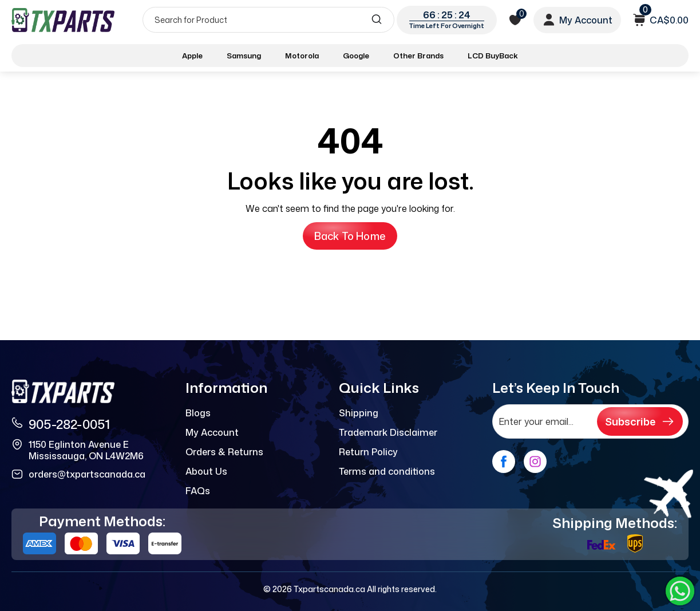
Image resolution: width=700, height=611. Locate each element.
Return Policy (368, 452)
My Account (212, 432)
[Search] (268, 20)
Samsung (244, 56)
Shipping (359, 413)
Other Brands (418, 56)
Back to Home (350, 236)
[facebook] (504, 462)
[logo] (64, 20)
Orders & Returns (224, 452)
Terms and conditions (387, 471)
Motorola (302, 56)
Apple (192, 56)
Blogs (198, 413)
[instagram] (535, 462)
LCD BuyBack (493, 56)
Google (356, 56)
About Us (206, 471)
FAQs (198, 491)
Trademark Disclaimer (388, 432)
